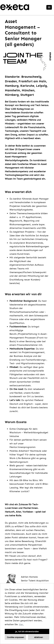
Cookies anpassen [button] (15, 637)
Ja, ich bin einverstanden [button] (27, 632)
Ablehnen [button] (39, 637)
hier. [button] (21, 624)
